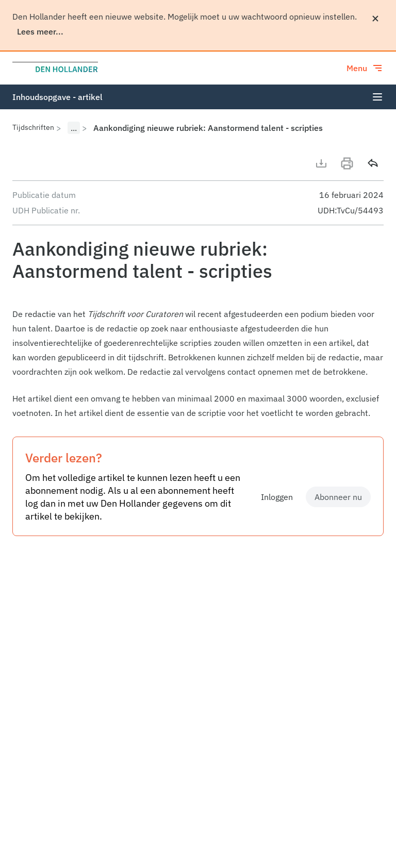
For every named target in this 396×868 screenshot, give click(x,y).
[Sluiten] (375, 19)
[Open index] (377, 97)
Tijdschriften (33, 127)
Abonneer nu (338, 497)
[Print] (347, 163)
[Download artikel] (321, 163)
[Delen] (373, 163)
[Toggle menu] (365, 68)
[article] (198, 363)
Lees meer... (40, 31)
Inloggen (277, 497)
